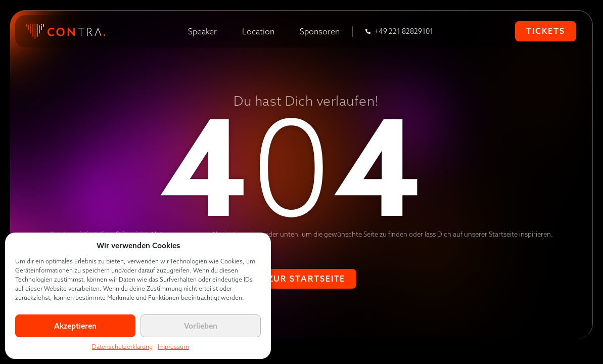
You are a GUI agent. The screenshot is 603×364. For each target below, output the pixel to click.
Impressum (173, 347)
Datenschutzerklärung (122, 347)
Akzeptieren (75, 326)
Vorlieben (201, 326)
